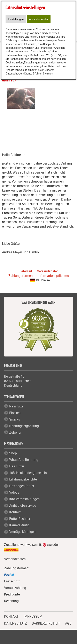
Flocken (15, 413)
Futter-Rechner (20, 519)
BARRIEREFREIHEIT (46, 623)
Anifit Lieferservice (23, 505)
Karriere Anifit (19, 525)
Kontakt (15, 512)
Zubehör (15, 432)
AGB (68, 623)
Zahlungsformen (21, 276)
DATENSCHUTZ (16, 623)
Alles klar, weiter (39, 19)
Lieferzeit (25, 271)
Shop (13, 453)
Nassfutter (17, 406)
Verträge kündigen (22, 532)
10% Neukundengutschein (28, 473)
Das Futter (17, 466)
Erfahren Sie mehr (43, 73)
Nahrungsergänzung (24, 426)
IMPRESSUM (33, 616)
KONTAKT (11, 616)
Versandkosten (48, 271)
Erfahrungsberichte (23, 479)
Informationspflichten (53, 276)
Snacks (15, 419)
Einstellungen (16, 19)
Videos (14, 492)
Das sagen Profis (22, 486)
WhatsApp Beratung (24, 460)
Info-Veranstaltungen (24, 499)
